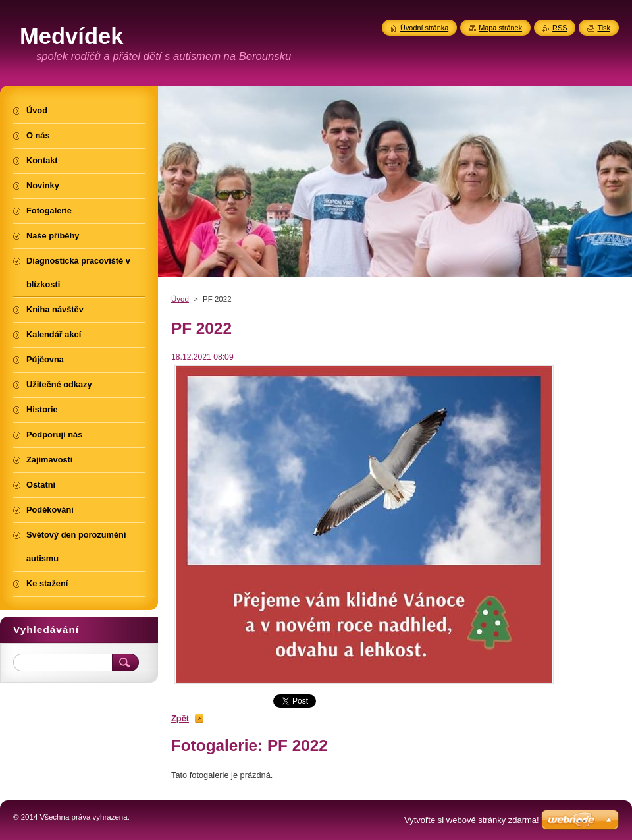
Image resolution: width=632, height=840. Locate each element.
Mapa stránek (500, 28)
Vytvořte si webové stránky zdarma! (472, 820)
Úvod (180, 299)
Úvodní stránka (424, 28)
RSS (560, 28)
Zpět (180, 718)
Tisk (604, 28)
